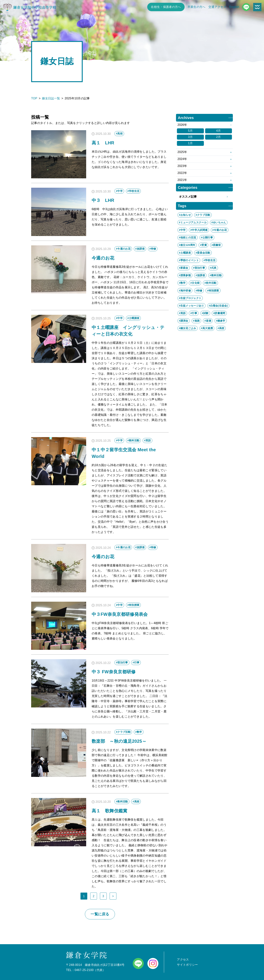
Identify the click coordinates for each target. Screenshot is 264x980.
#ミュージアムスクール (193, 222)
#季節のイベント (189, 260)
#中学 (182, 230)
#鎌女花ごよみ (188, 328)
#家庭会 (184, 268)
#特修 (199, 291)
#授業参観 (185, 275)
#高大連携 (207, 328)
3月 (190, 137)
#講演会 (184, 321)
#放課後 (200, 275)
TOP (34, 98)
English (234, 7)
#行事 (194, 313)
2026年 (182, 125)
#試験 (205, 313)
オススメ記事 (205, 197)
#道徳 (208, 321)
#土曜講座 (185, 253)
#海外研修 (185, 291)
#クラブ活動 (203, 215)
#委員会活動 (203, 253)
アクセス (183, 960)
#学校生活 (209, 260)
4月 (219, 131)
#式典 (213, 268)
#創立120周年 (187, 245)
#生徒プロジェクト (190, 298)
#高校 (221, 328)
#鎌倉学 (221, 321)
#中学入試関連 (199, 230)
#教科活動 (216, 275)
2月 (219, 137)
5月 (190, 131)
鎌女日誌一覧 (51, 98)
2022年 (182, 173)
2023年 (182, 166)
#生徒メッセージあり (191, 306)
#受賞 (203, 245)
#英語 (182, 313)
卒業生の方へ (197, 7)
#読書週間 (219, 313)
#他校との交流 (188, 237)
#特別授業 (213, 291)
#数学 (182, 283)
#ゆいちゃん (219, 222)
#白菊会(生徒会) (218, 306)
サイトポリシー (187, 965)
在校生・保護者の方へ (166, 7)
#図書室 (216, 245)
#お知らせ (185, 215)
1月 (190, 143)
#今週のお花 (220, 230)
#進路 (196, 321)
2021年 (182, 180)
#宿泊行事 (199, 268)
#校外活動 (210, 283)
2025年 (182, 152)
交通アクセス (217, 7)
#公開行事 (207, 237)
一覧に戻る (100, 914)
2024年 (182, 159)
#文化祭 (195, 283)
